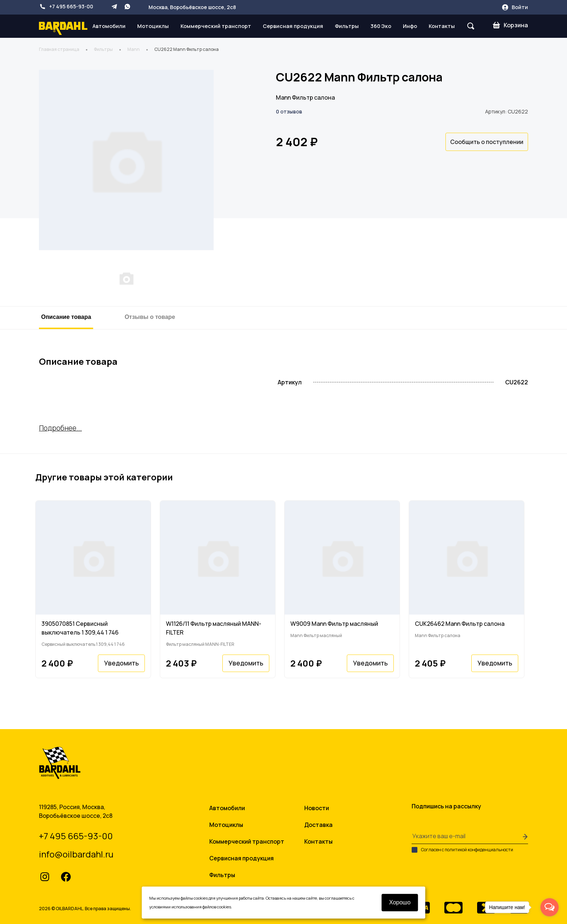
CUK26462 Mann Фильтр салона (460, 624)
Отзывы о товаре (150, 317)
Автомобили (109, 26)
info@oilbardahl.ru (76, 854)
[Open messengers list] (550, 907)
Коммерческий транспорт (216, 26)
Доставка (318, 825)
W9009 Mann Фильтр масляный (334, 624)
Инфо (410, 26)
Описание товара (66, 317)
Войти (515, 7)
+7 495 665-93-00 (66, 7)
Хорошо (400, 902)
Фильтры (347, 26)
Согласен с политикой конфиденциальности (462, 850)
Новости (317, 808)
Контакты (442, 26)
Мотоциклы (153, 26)
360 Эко (381, 26)
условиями (160, 907)
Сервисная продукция (293, 26)
